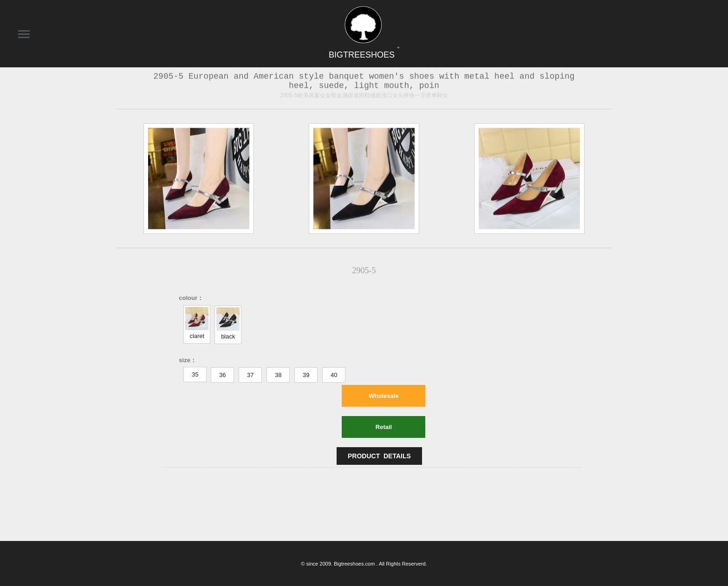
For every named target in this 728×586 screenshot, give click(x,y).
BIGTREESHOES (364, 55)
